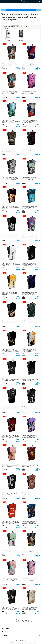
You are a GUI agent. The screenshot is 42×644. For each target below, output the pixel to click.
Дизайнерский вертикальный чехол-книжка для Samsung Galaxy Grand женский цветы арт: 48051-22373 (30, 608)
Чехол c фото (15, 27)
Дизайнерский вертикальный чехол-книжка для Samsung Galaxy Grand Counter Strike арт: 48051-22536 (30, 351)
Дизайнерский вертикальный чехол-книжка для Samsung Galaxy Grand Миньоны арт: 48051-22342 (10, 293)
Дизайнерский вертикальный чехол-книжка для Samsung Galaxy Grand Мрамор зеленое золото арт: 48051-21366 (30, 322)
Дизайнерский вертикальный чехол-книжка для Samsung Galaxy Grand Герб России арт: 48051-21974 (30, 379)
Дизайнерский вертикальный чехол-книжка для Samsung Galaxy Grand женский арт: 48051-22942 (30, 265)
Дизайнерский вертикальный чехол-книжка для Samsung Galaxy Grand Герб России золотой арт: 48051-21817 (11, 322)
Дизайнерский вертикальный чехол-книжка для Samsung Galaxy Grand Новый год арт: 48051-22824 (11, 64)
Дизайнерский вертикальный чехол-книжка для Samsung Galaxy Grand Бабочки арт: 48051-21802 (30, 93)
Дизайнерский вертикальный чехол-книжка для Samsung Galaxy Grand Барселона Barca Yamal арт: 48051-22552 (31, 522)
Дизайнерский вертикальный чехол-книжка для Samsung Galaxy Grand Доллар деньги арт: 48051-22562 (10, 150)
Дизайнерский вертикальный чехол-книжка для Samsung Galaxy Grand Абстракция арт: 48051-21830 (30, 150)
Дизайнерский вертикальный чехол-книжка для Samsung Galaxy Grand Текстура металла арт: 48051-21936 (10, 408)
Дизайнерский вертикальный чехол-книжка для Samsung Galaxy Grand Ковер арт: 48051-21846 (31, 494)
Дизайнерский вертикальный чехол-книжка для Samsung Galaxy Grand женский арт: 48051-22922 (30, 580)
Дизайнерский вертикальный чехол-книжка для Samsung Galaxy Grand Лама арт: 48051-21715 (11, 551)
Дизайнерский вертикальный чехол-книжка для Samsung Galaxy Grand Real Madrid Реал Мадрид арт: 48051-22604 (30, 436)
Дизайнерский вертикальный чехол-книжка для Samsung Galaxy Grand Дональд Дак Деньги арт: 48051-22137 (30, 551)
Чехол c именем (25, 27)
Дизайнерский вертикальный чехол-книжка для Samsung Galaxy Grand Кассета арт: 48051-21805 (10, 494)
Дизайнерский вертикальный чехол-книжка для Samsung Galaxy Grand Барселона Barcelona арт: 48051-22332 (30, 64)
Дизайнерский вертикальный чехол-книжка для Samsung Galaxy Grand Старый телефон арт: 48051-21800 (31, 179)
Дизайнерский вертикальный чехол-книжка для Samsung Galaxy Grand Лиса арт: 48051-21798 (11, 207)
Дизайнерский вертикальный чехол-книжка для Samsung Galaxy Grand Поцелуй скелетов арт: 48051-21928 (10, 236)
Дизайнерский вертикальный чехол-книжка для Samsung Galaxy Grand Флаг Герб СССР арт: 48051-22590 (11, 522)
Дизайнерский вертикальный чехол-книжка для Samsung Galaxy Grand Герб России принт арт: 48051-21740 (11, 608)
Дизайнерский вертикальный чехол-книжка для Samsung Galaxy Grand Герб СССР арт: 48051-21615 (30, 465)
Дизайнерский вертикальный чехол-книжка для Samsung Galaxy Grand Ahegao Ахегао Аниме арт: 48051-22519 (11, 179)
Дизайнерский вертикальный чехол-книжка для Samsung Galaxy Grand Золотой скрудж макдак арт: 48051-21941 (11, 351)
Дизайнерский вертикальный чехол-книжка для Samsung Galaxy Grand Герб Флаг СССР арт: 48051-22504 (11, 379)
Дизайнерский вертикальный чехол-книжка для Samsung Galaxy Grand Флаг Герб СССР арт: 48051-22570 (11, 436)
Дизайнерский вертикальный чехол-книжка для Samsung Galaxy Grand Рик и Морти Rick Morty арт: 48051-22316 (30, 236)
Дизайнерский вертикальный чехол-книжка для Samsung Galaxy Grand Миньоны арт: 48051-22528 (30, 207)
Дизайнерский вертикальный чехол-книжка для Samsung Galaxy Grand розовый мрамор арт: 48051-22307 (10, 580)
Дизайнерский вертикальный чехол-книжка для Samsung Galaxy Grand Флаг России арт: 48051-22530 (30, 121)
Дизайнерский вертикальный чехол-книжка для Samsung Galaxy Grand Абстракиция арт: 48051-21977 (30, 293)
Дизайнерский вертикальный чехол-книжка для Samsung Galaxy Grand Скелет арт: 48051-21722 (31, 408)
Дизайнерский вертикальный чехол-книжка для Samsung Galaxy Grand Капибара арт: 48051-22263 (10, 93)
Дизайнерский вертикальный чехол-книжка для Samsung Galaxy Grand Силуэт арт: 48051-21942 (11, 265)
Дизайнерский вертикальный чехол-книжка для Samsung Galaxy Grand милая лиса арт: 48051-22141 (11, 465)
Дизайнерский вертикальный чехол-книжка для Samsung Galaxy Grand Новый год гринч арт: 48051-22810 (11, 121)
